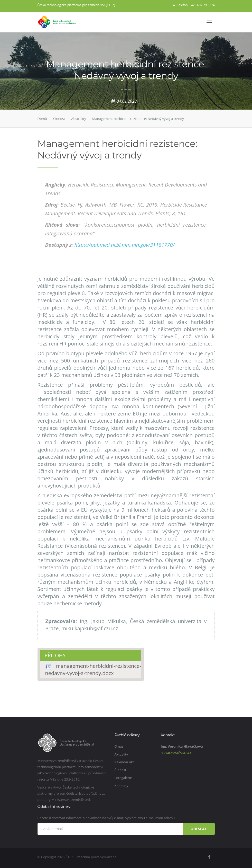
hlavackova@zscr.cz (176, 752)
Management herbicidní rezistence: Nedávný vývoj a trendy (138, 119)
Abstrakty (79, 119)
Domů (42, 119)
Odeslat (199, 829)
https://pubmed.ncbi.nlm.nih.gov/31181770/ (124, 245)
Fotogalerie (123, 778)
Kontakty (122, 786)
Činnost (59, 119)
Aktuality (121, 754)
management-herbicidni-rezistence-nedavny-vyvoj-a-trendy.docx (93, 670)
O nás (119, 746)
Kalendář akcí (125, 762)
